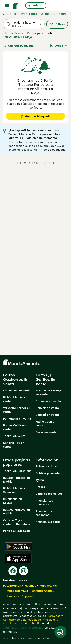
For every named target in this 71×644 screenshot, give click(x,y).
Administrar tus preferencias (23, 628)
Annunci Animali (43, 591)
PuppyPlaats (48, 586)
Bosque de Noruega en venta (49, 392)
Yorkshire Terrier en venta (17, 410)
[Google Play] (18, 546)
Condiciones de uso (49, 494)
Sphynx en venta (47, 408)
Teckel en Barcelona (17, 471)
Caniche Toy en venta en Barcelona (17, 522)
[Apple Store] (18, 559)
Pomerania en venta (17, 419)
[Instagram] (23, 571)
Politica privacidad (48, 473)
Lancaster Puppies (20, 596)
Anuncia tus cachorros (44, 513)
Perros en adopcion (16, 531)
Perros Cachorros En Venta (16, 379)
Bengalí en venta (47, 415)
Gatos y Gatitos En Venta (45, 379)
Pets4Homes (12, 586)
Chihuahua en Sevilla (12, 501)
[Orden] (59, 46)
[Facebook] (13, 571)
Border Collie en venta (14, 427)
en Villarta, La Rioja (18, 37)
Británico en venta (48, 401)
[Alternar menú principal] (7, 6)
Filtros (57, 24)
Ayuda (40, 480)
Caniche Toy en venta (14, 445)
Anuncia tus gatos (48, 522)
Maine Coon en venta (46, 424)
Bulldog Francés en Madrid (16, 480)
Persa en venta (46, 432)
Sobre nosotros (46, 466)
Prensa (40, 487)
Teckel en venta (14, 436)
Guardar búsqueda (18, 46)
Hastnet (30, 586)
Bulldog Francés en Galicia (16, 512)
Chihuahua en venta (17, 390)
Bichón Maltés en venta (15, 399)
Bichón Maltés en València (15, 490)
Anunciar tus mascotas (44, 502)
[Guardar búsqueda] (60, 632)
